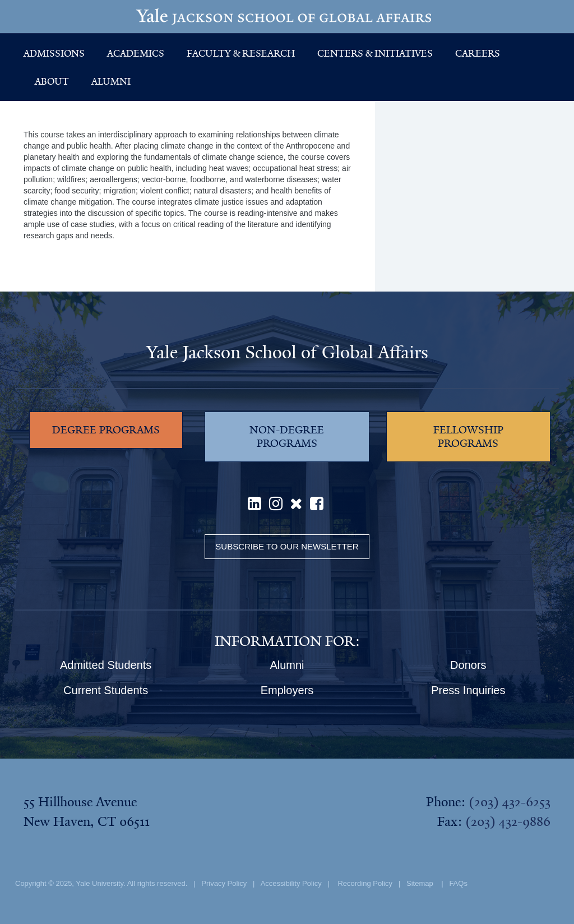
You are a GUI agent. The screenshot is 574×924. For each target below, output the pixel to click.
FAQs (458, 883)
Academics (136, 53)
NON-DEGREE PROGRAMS (287, 437)
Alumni (111, 81)
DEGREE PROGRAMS (106, 430)
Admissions (54, 53)
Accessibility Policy (291, 883)
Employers (287, 690)
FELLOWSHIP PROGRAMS (468, 437)
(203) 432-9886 (508, 821)
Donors (468, 665)
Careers (478, 53)
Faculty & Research (241, 53)
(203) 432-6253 (510, 802)
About (52, 81)
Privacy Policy (224, 883)
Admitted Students (106, 665)
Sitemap (420, 883)
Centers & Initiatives (375, 53)
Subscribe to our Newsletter (287, 546)
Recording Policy (365, 883)
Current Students (106, 690)
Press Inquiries (468, 690)
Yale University (99, 883)
